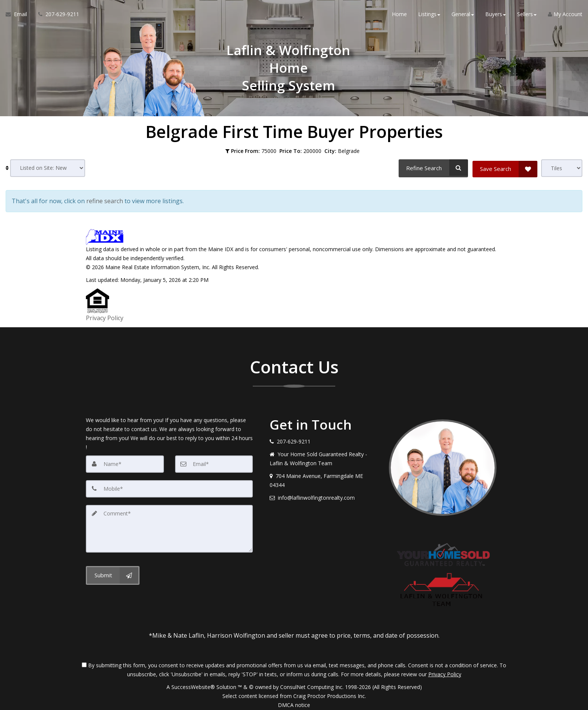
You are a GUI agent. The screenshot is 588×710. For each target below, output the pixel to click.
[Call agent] (56, 15)
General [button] (463, 15)
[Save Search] (505, 168)
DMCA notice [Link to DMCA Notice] (294, 702)
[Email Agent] (19, 15)
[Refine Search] (433, 168)
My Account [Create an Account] (565, 15)
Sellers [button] (527, 15)
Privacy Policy (105, 316)
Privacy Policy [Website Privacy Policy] (445, 671)
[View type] (562, 168)
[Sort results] (48, 168)
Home (399, 15)
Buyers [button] (496, 15)
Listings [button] (429, 15)
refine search (105, 200)
